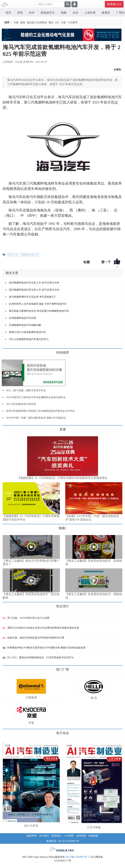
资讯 (20, 13)
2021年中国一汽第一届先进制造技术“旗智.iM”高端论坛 (36, 418)
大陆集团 (31, 697)
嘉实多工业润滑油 (37, 23)
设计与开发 (31, 826)
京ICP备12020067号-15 (78, 857)
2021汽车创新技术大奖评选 (21, 404)
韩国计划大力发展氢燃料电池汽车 (27, 332)
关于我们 (44, 836)
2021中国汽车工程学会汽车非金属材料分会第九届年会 (36, 397)
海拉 (51, 23)
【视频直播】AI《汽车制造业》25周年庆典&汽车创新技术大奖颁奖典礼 (62, 478)
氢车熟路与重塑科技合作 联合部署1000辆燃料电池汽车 (39, 311)
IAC (57, 23)
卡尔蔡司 (73, 23)
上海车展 (90, 13)
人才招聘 (69, 836)
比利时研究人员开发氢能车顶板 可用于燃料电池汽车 (38, 304)
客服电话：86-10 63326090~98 (63, 841)
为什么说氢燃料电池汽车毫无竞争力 (29, 339)
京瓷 (63, 23)
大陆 (16, 23)
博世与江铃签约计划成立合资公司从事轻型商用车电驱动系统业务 (43, 628)
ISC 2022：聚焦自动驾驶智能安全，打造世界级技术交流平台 (41, 658)
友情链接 (93, 836)
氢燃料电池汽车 (30, 255)
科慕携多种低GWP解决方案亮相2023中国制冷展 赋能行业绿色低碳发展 (46, 648)
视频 (64, 13)
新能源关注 (48, 13)
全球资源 (81, 836)
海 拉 (94, 698)
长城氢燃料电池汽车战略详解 (25, 325)
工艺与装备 (94, 827)
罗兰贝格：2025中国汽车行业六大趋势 (28, 618)
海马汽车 (13, 255)
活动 (75, 13)
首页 (8, 13)
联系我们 (56, 836)
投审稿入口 (114, 4)
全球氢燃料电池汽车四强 (23, 318)
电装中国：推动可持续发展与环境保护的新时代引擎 (36, 638)
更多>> (6, 428)
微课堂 (106, 13)
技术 (32, 13)
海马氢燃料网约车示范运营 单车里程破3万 (32, 297)
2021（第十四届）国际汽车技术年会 (26, 390)
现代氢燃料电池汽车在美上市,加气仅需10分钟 (34, 283)
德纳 (23, 23)
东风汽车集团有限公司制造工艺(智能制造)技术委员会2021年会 (40, 411)
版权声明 (32, 836)
